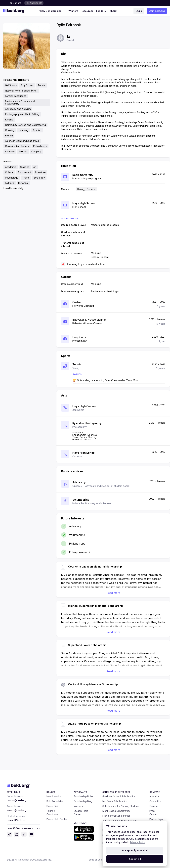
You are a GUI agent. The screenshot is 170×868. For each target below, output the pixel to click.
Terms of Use (95, 860)
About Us (154, 796)
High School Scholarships (116, 816)
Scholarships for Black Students (120, 820)
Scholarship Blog (83, 801)
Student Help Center (81, 813)
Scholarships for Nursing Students (121, 806)
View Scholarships (52, 11)
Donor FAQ (52, 806)
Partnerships (156, 819)
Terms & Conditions (52, 813)
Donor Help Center (57, 819)
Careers (154, 806)
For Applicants (34, 3)
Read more (113, 593)
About (115, 11)
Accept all (135, 859)
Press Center (153, 813)
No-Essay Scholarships (115, 801)
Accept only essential (135, 850)
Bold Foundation (55, 801)
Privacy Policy (138, 842)
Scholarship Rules (84, 796)
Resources (87, 11)
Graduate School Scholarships (119, 796)
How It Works (54, 796)
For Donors (15, 3)
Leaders (101, 11)
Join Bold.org (157, 11)
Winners (73, 11)
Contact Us (155, 801)
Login (139, 11)
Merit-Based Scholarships (116, 811)
